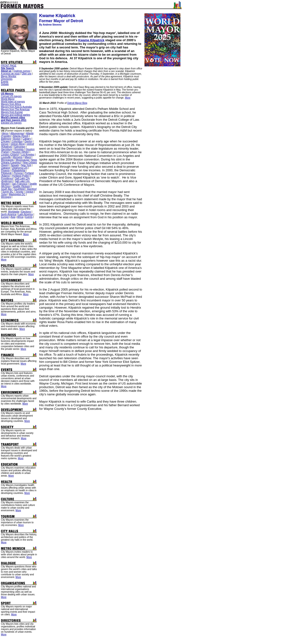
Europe (5, 217)
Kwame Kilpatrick (91, 40)
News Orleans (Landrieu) (19, 161)
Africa (20, 217)
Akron (5, 133)
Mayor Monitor (9, 76)
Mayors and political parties (16, 115)
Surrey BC (8, 192)
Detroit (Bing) (18, 144)
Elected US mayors (11, 123)
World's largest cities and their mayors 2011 (14, 119)
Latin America (26, 214)
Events (5, 82)
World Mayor (8, 99)
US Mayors (7, 94)
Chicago (5, 141)
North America (9, 214)
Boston (17, 139)
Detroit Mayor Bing (77, 103)
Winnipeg (6, 197)
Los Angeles (28, 155)
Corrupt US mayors (11, 96)
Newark (15, 165)
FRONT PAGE (9, 66)
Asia (13, 217)
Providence (7, 178)
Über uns (27, 74)
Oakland (5, 168)
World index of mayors (13, 102)
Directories (7, 79)
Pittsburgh (6, 173)
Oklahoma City (20, 168)
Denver (5, 144)
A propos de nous (10, 74)
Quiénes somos (22, 71)
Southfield (19, 189)
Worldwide (14, 212)
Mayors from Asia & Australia (16, 107)
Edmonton (20, 147)
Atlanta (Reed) (21, 136)
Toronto (19, 192)
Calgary (27, 139)
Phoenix (5, 170)
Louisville (6, 157)
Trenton (29, 192)
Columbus (17, 141)
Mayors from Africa (11, 104)
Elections (26, 212)
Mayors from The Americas (15, 110)
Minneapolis (7, 160)
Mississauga (22, 160)
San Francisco (20, 184)
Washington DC (17, 194)
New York (26, 165)
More (26, 234)
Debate (5, 84)
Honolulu (19, 149)
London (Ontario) (10, 155)
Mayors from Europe (12, 112)
